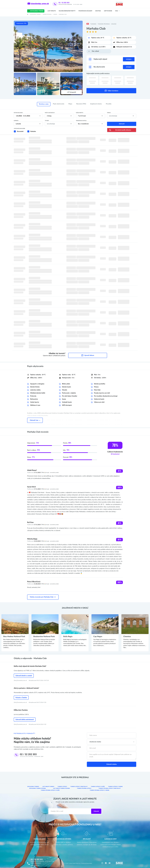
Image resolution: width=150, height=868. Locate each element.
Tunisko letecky (63, 782)
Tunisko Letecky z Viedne (115, 782)
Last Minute (52, 11)
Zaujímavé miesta (96, 104)
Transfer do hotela (81, 121)
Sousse (55, 14)
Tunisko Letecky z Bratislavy (79, 782)
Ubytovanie (108, 11)
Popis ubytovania (59, 104)
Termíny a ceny (44, 104)
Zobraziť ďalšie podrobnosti (25, 716)
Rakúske (33, 131)
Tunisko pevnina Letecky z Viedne (75, 786)
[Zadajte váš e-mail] (70, 807)
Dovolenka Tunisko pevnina (35, 784)
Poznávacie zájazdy (85, 11)
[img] (119, 5)
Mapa (70, 104)
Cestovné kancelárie (19, 129)
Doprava (16, 121)
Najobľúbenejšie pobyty (67, 11)
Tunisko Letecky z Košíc (98, 782)
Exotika (98, 11)
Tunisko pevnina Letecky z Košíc (114, 784)
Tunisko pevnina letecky (72, 784)
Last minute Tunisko (49, 782)
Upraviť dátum (88, 353)
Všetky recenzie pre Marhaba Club (43, 595)
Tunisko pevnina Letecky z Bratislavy (92, 784)
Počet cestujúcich (50, 113)
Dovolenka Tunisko (35, 14)
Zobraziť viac (35, 418)
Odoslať (96, 807)
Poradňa (109, 104)
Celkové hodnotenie (115, 451)
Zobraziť (122, 124)
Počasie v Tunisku (21, 694)
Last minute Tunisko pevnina (54, 784)
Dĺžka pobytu (80, 113)
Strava (109, 113)
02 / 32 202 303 (66, 3)
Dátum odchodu (18, 113)
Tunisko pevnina (47, 14)
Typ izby (47, 121)
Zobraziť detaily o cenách (24, 673)
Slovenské (20, 131)
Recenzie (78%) (81, 104)
